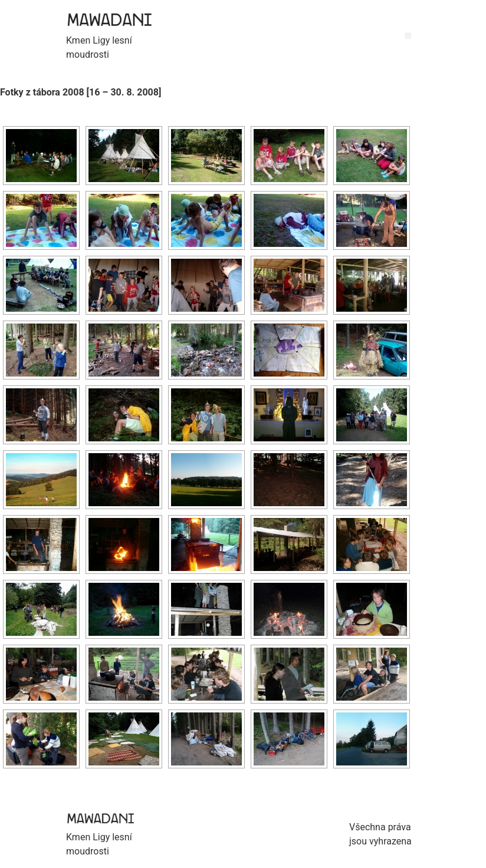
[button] (408, 36)
